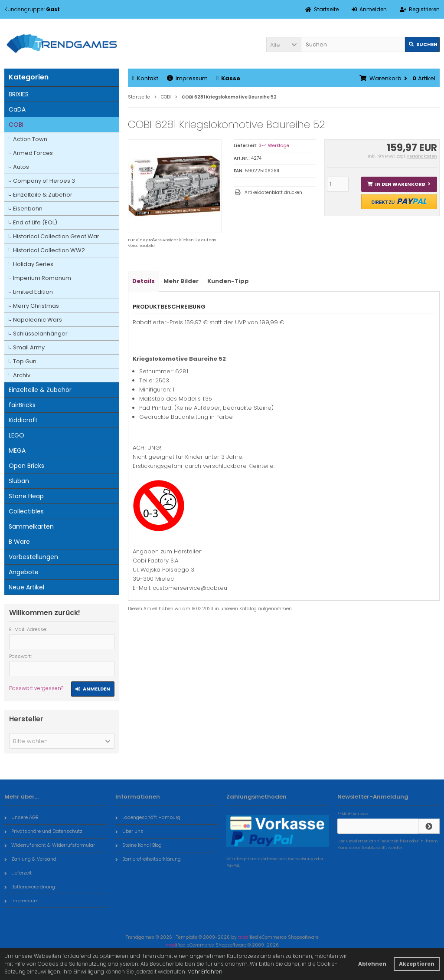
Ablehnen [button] (372, 964)
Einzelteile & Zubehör (43, 195)
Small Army (29, 347)
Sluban (19, 481)
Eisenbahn (28, 209)
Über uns (129, 831)
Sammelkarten (31, 526)
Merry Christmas (36, 306)
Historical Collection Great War (56, 236)
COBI (16, 125)
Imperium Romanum (42, 278)
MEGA (17, 451)
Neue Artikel (26, 587)
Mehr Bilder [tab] (181, 281)
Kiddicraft (23, 420)
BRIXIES (19, 94)
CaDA (17, 109)
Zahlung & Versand (30, 859)
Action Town (30, 139)
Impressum (187, 78)
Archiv (22, 375)
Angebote (24, 572)
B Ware (19, 542)
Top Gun (25, 361)
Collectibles (26, 511)
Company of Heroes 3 (44, 181)
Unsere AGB (21, 817)
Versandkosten (422, 156)
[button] (284, 44)
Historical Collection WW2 (49, 250)
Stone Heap (26, 496)
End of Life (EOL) (35, 222)
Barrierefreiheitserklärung (148, 859)
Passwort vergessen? (36, 688)
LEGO (16, 435)
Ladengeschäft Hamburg (148, 817)
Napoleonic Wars (38, 320)
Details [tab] (144, 281)
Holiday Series (33, 264)
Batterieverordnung (30, 887)
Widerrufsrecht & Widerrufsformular (50, 845)
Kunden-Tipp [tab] (228, 281)
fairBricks (22, 405)
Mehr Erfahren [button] (205, 972)
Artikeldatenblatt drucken (273, 192)
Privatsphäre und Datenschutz (43, 831)
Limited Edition (33, 292)
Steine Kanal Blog (139, 845)
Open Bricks (26, 466)
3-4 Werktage (274, 146)
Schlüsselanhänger (40, 334)
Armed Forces (33, 153)
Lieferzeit (18, 873)
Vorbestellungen (33, 557)
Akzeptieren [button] (417, 964)
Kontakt (145, 78)
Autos (21, 167)
